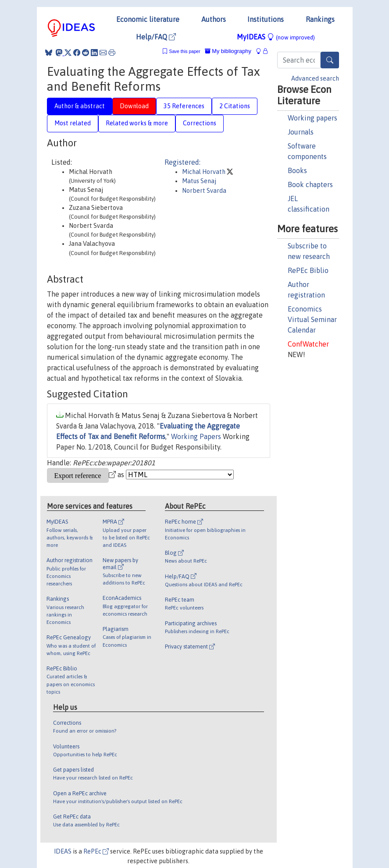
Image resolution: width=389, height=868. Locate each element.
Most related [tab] (73, 123)
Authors (214, 19)
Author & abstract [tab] (80, 106)
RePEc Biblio (308, 270)
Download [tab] (134, 106)
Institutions (266, 19)
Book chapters (310, 184)
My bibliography (228, 51)
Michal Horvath (204, 172)
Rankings (320, 19)
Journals (301, 132)
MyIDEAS (276, 37)
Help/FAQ (156, 37)
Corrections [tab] (200, 123)
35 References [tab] (184, 106)
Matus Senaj (199, 181)
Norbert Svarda (204, 191)
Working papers (312, 118)
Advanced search (315, 78)
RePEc (96, 851)
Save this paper (185, 51)
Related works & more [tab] (137, 123)
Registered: (182, 162)
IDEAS (63, 851)
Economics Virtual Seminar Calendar (312, 319)
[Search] (330, 60)
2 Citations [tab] (235, 106)
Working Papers (196, 436)
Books (297, 170)
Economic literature (148, 19)
